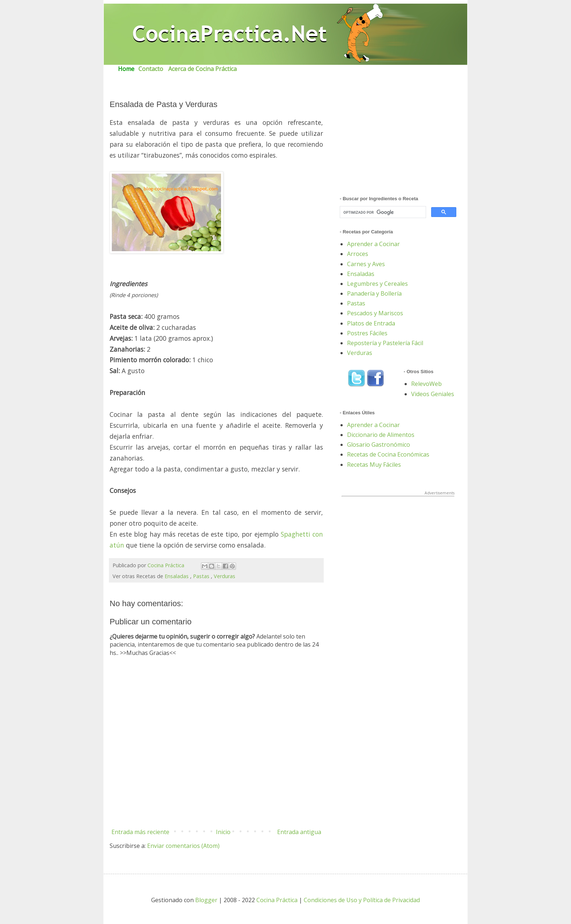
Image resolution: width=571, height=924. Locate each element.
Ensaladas (177, 576)
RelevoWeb (426, 384)
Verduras (225, 576)
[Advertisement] (398, 139)
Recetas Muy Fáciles (374, 465)
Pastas (201, 576)
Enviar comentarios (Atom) (183, 846)
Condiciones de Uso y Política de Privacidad (362, 900)
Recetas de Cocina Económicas (388, 454)
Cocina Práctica (166, 565)
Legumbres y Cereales (377, 284)
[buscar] (382, 213)
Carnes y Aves (366, 264)
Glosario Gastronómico (379, 445)
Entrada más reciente (140, 832)
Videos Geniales (433, 394)
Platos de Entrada (371, 323)
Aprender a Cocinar (373, 244)
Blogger (207, 900)
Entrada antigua (299, 832)
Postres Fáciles (367, 333)
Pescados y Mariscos (375, 313)
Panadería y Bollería (374, 293)
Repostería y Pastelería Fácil (385, 343)
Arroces (358, 254)
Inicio (223, 832)
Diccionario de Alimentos (381, 435)
